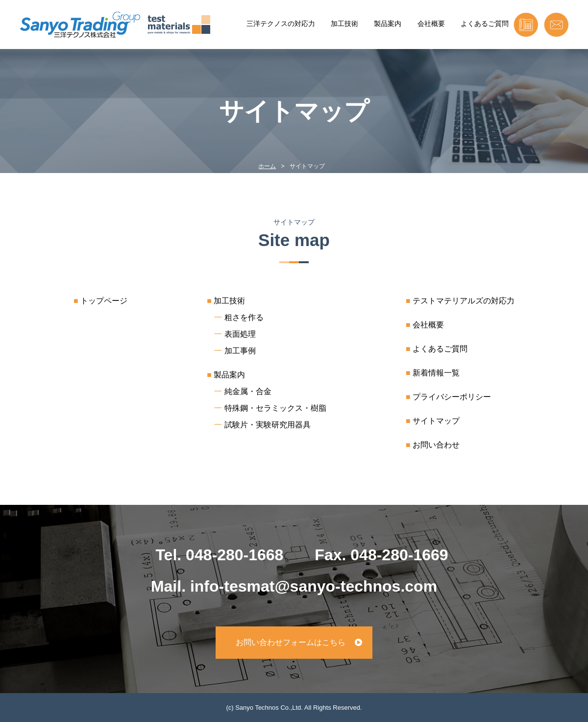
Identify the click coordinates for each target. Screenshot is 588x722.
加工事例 (240, 351)
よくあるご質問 (485, 24)
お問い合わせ (436, 445)
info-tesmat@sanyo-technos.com (314, 586)
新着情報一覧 (436, 373)
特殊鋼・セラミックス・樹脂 (275, 408)
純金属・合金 (248, 391)
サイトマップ (436, 421)
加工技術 (344, 24)
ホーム (267, 166)
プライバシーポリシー (452, 397)
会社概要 (431, 24)
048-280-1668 (234, 555)
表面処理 (240, 334)
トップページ (104, 301)
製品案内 (388, 24)
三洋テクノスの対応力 (281, 24)
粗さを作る (244, 317)
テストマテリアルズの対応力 (464, 301)
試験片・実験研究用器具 (268, 425)
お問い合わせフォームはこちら (291, 642)
